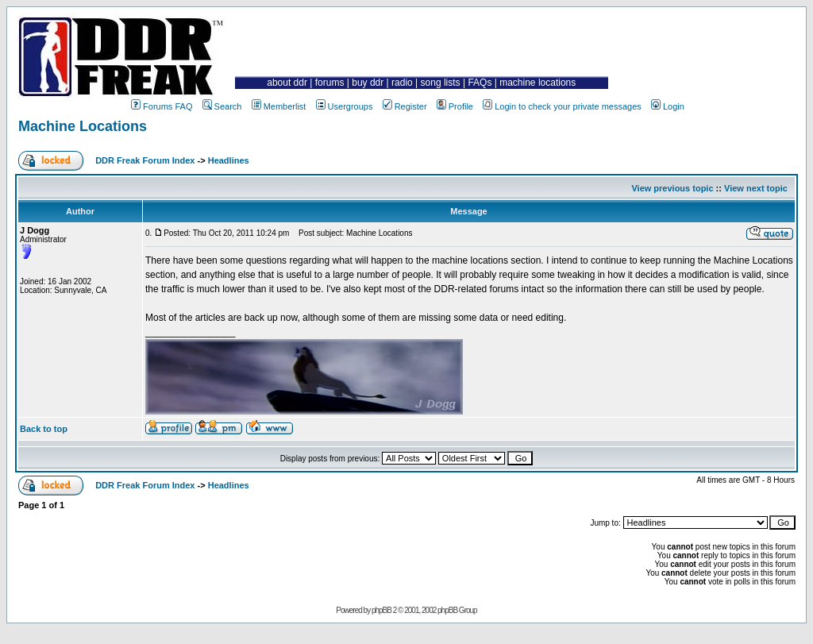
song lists (441, 83)
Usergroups (345, 106)
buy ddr (368, 83)
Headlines (229, 160)
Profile (455, 106)
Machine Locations (83, 126)
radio (402, 83)
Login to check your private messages (562, 106)
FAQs (480, 83)
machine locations (538, 83)
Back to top (44, 429)
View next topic (756, 188)
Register (405, 106)
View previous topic (672, 188)
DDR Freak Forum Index (145, 160)
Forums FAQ (162, 106)
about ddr (287, 83)
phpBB (381, 610)
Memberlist (279, 106)
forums (330, 83)
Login (668, 106)
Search (222, 106)
